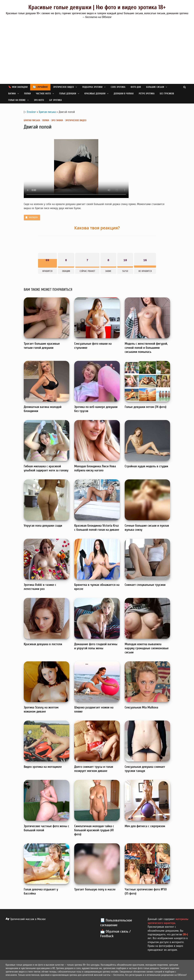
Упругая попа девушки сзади (43, 526)
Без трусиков (167, 94)
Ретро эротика (147, 94)
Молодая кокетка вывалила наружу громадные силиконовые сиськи (147, 648)
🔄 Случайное (40, 87)
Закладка (31, 217)
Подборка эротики (92, 87)
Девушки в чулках (124, 94)
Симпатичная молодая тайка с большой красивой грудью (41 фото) (94, 830)
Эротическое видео (63, 87)
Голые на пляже (17, 100)
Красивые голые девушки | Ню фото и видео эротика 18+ (97, 7)
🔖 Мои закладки (18, 87)
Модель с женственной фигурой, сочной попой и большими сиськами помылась (146, 348)
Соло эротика (118, 87)
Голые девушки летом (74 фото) (145, 407)
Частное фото (43, 94)
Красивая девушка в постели (43, 644)
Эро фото (39, 100)
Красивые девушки (95, 94)
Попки (27, 94)
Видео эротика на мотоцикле (43, 767)
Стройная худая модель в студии (146, 466)
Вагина (12, 94)
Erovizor (31, 112)
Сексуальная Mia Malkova (141, 707)
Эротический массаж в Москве (26, 919)
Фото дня (136, 87)
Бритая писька (47, 112)
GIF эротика (55, 100)
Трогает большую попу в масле (95, 889)
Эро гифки (57, 120)
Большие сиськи (155, 87)
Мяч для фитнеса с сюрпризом (145, 826)
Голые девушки (68, 94)
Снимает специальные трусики (145, 585)
